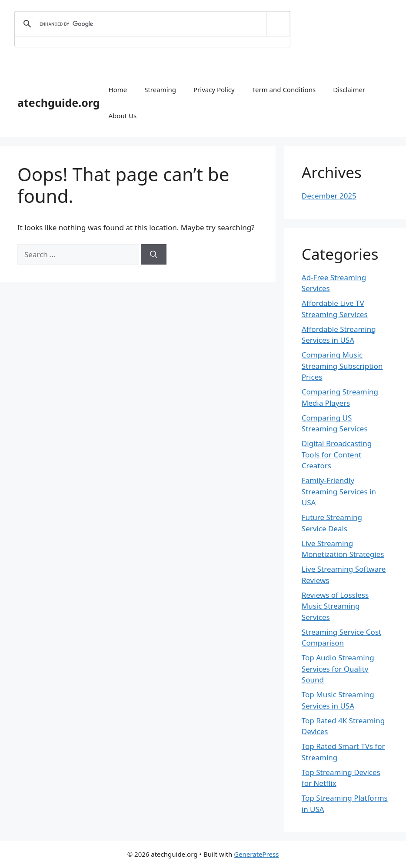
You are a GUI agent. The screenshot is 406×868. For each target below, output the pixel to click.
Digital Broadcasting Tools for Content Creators (337, 454)
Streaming (160, 89)
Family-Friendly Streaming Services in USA (339, 491)
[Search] (154, 255)
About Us (123, 116)
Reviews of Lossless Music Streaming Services (335, 606)
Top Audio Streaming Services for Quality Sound (338, 669)
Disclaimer (349, 89)
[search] (151, 24)
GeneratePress (256, 854)
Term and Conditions (284, 89)
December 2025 (329, 196)
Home (118, 89)
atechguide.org (59, 103)
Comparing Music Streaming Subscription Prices (342, 366)
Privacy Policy (214, 89)
